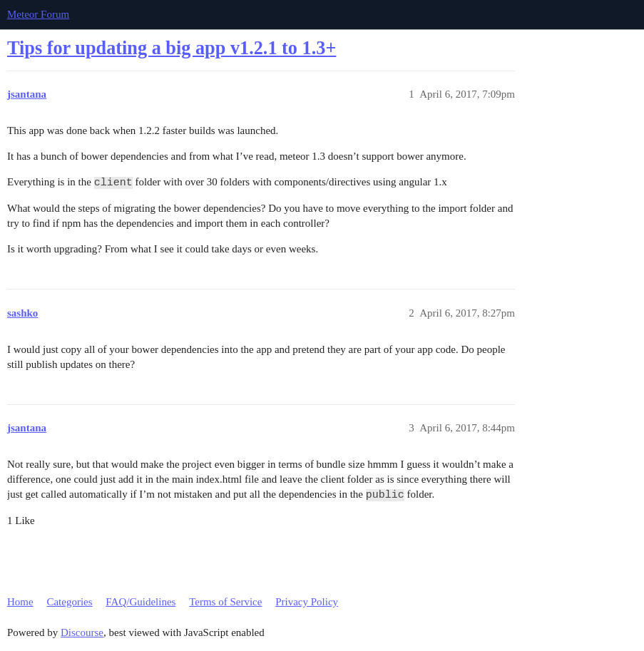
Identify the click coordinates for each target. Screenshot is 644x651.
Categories (69, 602)
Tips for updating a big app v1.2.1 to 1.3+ (172, 48)
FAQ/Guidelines (140, 602)
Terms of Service (225, 602)
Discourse (82, 632)
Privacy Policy (307, 602)
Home (20, 602)
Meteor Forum (38, 14)
